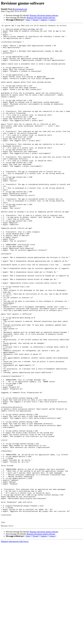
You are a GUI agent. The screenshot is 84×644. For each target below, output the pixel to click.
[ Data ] (28, 20)
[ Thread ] (35, 20)
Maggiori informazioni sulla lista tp (15, 642)
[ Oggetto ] (44, 20)
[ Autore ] (52, 20)
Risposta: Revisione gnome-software (44, 15)
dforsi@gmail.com (20, 9)
